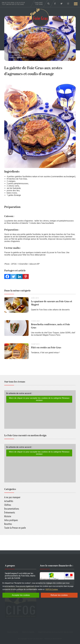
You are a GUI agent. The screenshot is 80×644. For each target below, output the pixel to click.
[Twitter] (13, 277)
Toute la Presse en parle (15, 528)
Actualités (9, 501)
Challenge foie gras (39, 4)
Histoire (8, 516)
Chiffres (8, 505)
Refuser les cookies (59, 595)
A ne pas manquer (12, 497)
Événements (10, 513)
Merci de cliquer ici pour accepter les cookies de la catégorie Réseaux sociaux (39, 399)
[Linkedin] (20, 277)
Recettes (14, 52)
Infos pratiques (11, 520)
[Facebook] (7, 277)
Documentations (12, 509)
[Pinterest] (26, 277)
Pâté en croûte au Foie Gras (46, 348)
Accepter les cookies (21, 595)
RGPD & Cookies (52, 589)
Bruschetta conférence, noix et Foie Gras (51, 326)
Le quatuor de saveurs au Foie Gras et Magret (52, 303)
